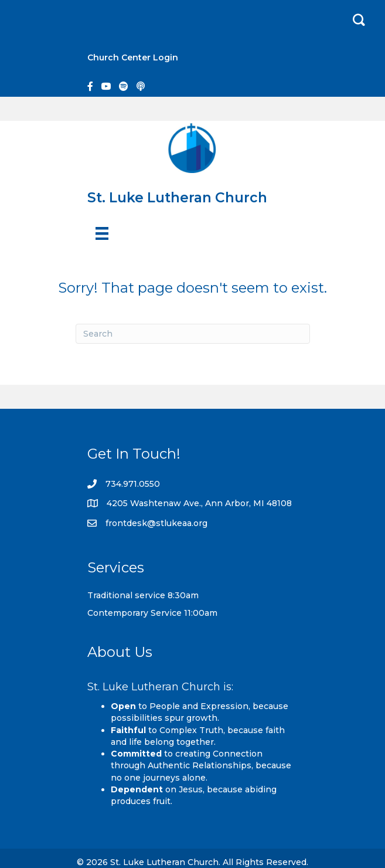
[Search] (193, 334)
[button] (359, 20)
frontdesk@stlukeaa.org (156, 523)
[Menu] (102, 233)
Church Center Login (133, 57)
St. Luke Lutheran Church (177, 198)
